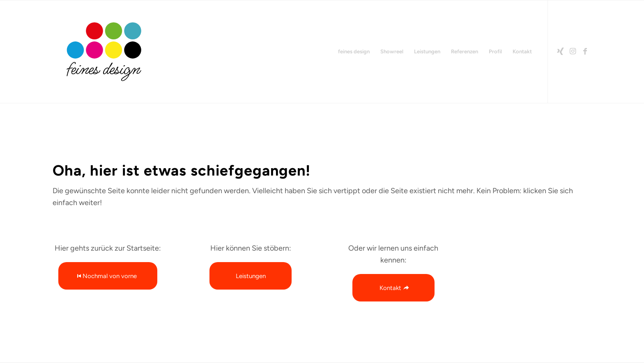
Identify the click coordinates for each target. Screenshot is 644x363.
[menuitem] (354, 52)
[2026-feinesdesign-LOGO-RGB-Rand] (104, 52)
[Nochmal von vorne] (108, 276)
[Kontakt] (393, 288)
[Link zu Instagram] (573, 51)
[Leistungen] (251, 276)
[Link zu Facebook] (585, 51)
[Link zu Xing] (561, 51)
